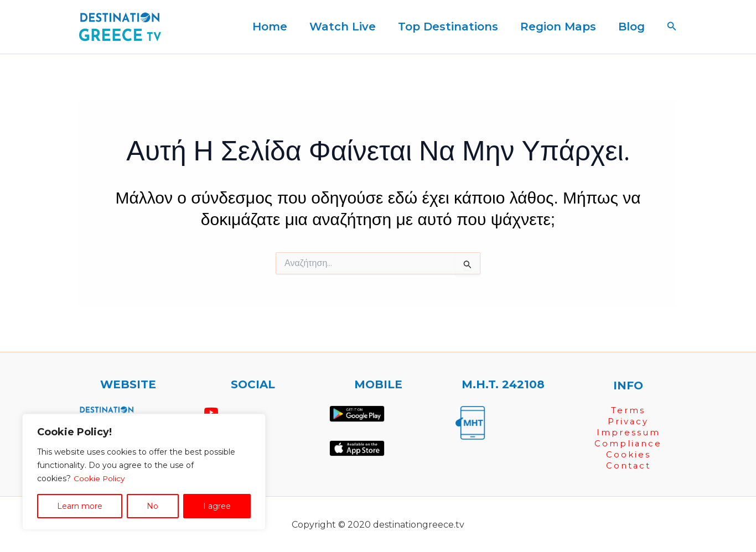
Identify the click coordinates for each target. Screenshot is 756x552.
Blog (631, 27)
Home (270, 27)
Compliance (628, 443)
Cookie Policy (100, 478)
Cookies (628, 454)
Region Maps (558, 27)
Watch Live (343, 27)
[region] (144, 472)
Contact (628, 465)
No (152, 506)
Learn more (80, 506)
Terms (628, 410)
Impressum (628, 432)
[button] (672, 27)
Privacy (628, 421)
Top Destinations (448, 27)
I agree (217, 506)
